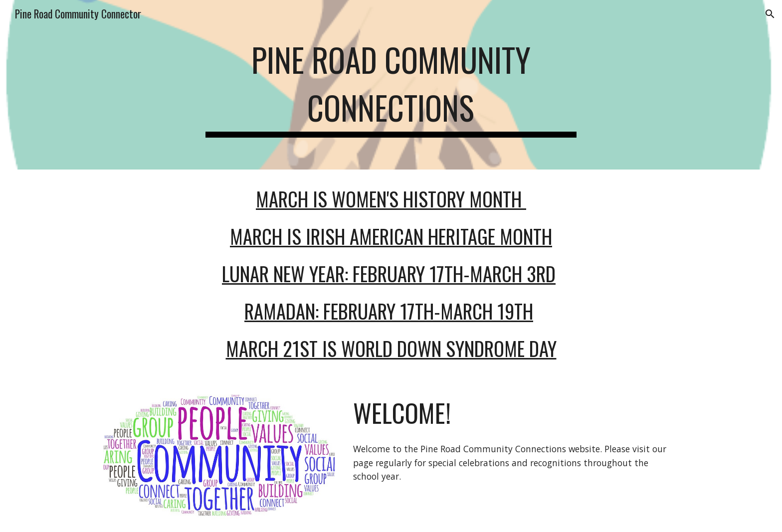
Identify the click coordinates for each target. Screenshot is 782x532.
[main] (391, 85)
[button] (770, 14)
